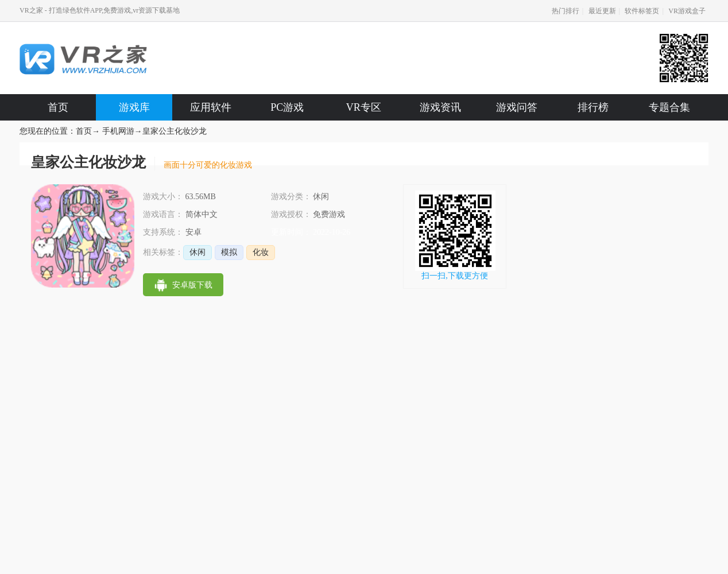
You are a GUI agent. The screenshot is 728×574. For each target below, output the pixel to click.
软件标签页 (642, 11)
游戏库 (134, 107)
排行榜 (593, 107)
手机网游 (118, 131)
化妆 (261, 252)
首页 (58, 107)
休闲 (198, 252)
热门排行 (566, 11)
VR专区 (364, 107)
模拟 (229, 252)
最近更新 (602, 11)
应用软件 (211, 107)
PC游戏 (287, 107)
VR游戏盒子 (687, 11)
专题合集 (669, 107)
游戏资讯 (440, 107)
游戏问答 (517, 107)
